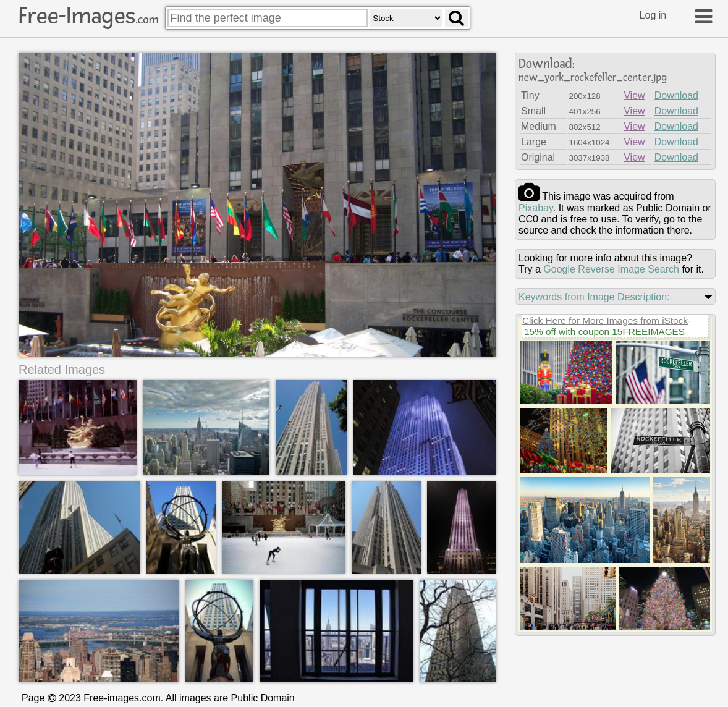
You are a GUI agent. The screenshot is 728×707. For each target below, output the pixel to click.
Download (676, 95)
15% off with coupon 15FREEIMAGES (604, 332)
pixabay (536, 208)
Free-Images (88, 16)
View (634, 95)
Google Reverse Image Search (611, 269)
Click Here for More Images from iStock (605, 320)
